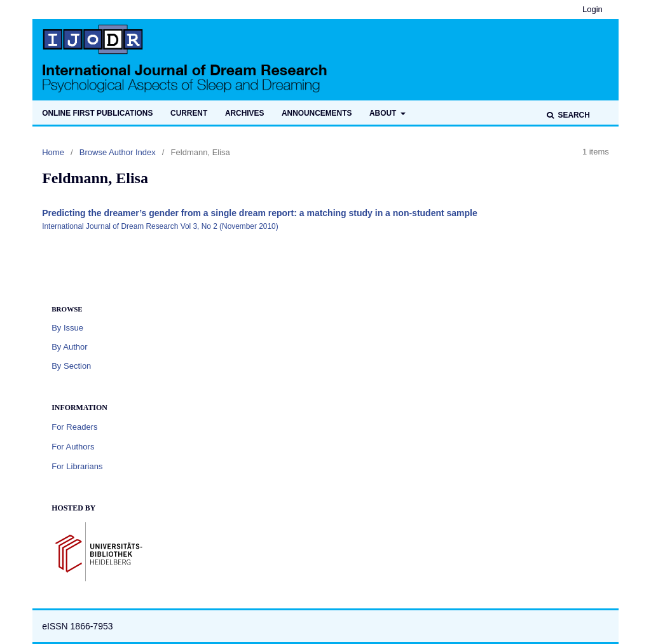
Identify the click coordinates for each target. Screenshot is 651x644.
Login (593, 9)
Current (189, 113)
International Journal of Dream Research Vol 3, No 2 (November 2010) (160, 226)
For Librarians (77, 466)
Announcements (317, 113)
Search (573, 115)
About (384, 113)
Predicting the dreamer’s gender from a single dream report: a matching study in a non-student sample (260, 213)
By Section (71, 366)
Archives (244, 113)
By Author (69, 347)
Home (53, 152)
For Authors (73, 447)
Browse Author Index (118, 152)
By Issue (67, 328)
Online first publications (97, 113)
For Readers (74, 427)
